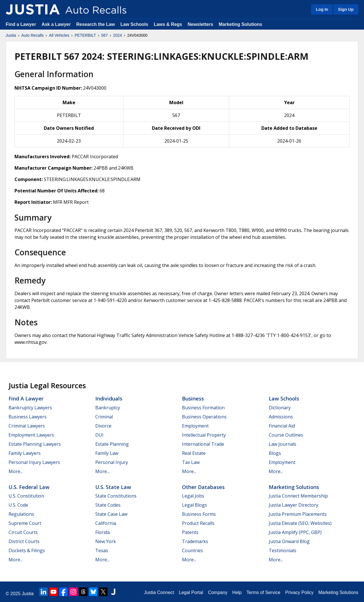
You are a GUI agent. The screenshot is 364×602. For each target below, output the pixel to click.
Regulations (21, 514)
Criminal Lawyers (27, 426)
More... (16, 471)
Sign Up (346, 9)
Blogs (275, 453)
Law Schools (134, 24)
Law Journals (283, 444)
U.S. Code (18, 505)
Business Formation (203, 408)
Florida (103, 532)
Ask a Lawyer (57, 24)
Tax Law (191, 462)
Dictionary (280, 408)
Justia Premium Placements (298, 514)
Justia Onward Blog (289, 541)
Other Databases (203, 487)
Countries (193, 550)
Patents (190, 532)
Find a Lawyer (21, 24)
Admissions (281, 417)
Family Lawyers (25, 453)
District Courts (24, 541)
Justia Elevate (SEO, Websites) (300, 523)
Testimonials (283, 550)
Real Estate (194, 453)
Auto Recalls (33, 35)
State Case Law (111, 514)
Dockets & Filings (27, 550)
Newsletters (200, 24)
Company (218, 592)
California (106, 523)
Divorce (103, 426)
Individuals (109, 398)
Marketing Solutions (240, 24)
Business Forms (199, 514)
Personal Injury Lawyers (34, 462)
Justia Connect (159, 592)
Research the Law (96, 24)
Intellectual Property (204, 435)
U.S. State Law (113, 487)
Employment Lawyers (31, 435)
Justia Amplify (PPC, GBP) (295, 532)
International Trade (203, 444)
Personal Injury (112, 462)
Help (237, 592)
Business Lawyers (28, 417)
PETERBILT (85, 35)
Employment (195, 426)
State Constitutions (116, 496)
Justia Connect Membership (298, 496)
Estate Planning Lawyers (35, 444)
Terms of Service (263, 592)
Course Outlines (286, 435)
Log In (322, 9)
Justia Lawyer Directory (293, 505)
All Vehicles (59, 35)
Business (193, 398)
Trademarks (195, 541)
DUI (99, 435)
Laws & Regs (168, 24)
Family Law (107, 453)
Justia (11, 35)
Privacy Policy (299, 592)
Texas (102, 550)
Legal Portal (191, 592)
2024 (118, 35)
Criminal (104, 417)
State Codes (108, 505)
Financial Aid (282, 426)
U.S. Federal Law (29, 487)
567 (105, 35)
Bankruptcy (108, 408)
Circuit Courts (23, 532)
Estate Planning (112, 444)
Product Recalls (198, 523)
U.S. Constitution (26, 496)
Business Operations (204, 417)
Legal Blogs (195, 505)
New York (106, 541)
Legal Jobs (193, 496)
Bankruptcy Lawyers (30, 408)
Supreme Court (25, 523)
